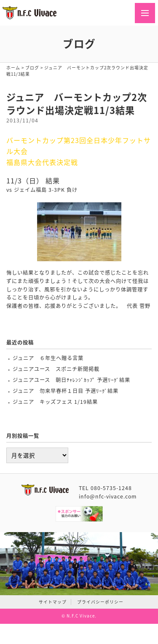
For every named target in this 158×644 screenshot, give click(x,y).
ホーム (13, 68)
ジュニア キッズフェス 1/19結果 (55, 402)
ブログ (32, 68)
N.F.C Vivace (81, 616)
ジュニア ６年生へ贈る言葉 (48, 358)
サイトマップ (53, 602)
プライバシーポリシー (100, 602)
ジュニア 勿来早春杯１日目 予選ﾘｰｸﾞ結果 (66, 391)
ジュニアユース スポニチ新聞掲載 (56, 369)
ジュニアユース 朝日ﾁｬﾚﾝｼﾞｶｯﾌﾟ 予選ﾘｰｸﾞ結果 (71, 380)
